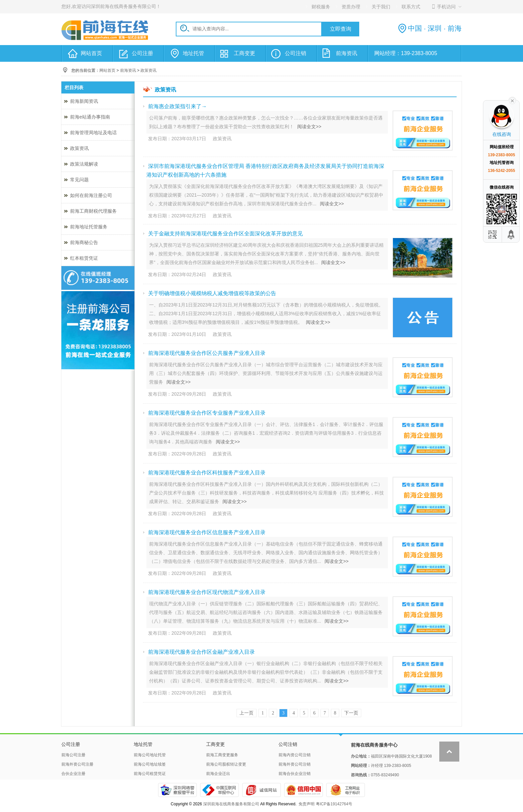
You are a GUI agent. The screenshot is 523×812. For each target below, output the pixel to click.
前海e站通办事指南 (90, 117)
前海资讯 (347, 53)
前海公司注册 (73, 755)
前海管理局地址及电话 (93, 133)
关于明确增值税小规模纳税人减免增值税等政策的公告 (212, 293)
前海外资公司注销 (295, 764)
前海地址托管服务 (89, 227)
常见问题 (79, 180)
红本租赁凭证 (84, 258)
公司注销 (296, 53)
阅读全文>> (309, 127)
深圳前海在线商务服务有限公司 (231, 804)
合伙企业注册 (73, 774)
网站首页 (91, 53)
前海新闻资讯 (84, 101)
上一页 (246, 713)
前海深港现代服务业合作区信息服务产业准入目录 (207, 532)
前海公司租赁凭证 (150, 774)
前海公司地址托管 (150, 755)
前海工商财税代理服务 (93, 211)
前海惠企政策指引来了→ (177, 106)
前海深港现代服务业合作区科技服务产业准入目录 (207, 473)
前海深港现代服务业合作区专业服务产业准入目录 (207, 413)
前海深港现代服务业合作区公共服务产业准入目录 (207, 353)
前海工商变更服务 (222, 755)
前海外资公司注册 (77, 764)
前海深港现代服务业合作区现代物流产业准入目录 (207, 592)
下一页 (351, 713)
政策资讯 (148, 70)
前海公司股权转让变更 (226, 764)
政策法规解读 (84, 164)
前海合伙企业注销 (295, 774)
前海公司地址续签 (150, 764)
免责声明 (307, 804)
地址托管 (193, 53)
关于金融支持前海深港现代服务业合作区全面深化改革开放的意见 (225, 234)
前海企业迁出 (218, 774)
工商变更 (244, 53)
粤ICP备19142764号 (334, 804)
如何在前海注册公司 (91, 195)
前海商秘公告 (84, 242)
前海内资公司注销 (295, 755)
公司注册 (142, 53)
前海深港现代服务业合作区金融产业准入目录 (201, 652)
